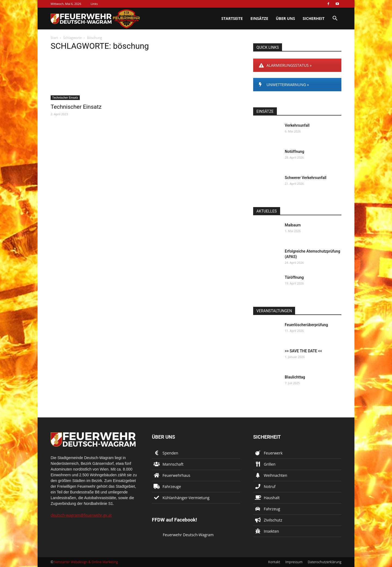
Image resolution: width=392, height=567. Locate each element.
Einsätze (259, 18)
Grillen (270, 464)
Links (94, 4)
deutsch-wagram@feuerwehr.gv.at (81, 515)
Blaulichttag (295, 377)
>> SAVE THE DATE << (303, 351)
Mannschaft (173, 464)
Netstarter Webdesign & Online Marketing (86, 562)
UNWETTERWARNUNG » (284, 85)
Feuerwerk (273, 453)
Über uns (285, 18)
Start (54, 38)
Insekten (271, 531)
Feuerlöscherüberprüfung (306, 325)
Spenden (170, 453)
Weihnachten (275, 475)
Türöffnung (294, 277)
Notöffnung (295, 151)
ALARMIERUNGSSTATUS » (285, 65)
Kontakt (274, 562)
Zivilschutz (273, 520)
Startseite (232, 18)
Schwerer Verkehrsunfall (306, 178)
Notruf (270, 486)
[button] (335, 19)
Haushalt (272, 498)
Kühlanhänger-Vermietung (186, 498)
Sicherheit (314, 18)
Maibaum (293, 225)
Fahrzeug (272, 509)
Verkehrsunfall (297, 125)
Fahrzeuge (172, 486)
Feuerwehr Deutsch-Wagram (188, 535)
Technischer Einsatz (65, 98)
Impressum (294, 562)
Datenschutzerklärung (324, 562)
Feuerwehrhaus (176, 475)
